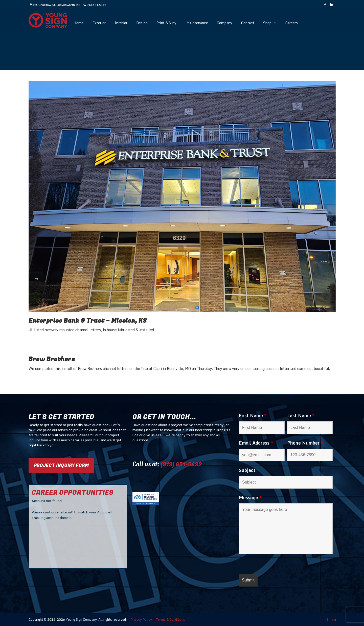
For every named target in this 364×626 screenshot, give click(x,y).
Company (225, 23)
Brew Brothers (52, 359)
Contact (248, 23)
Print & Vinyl (167, 23)
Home (79, 23)
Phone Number (305, 443)
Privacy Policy (141, 619)
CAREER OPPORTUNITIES (73, 493)
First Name (253, 415)
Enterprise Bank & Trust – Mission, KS (88, 321)
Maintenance (197, 23)
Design (142, 23)
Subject (249, 470)
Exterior (99, 23)
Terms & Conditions (170, 619)
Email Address (256, 443)
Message (250, 497)
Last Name (301, 415)
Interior (121, 23)
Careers (292, 23)
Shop (270, 23)
